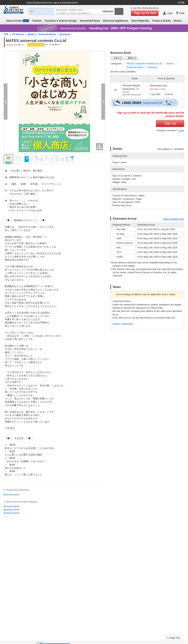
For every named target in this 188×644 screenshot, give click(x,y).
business (14, 495)
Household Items (90, 21)
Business (65, 34)
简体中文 (118, 58)
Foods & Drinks (162, 21)
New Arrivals (18, 21)
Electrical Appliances (116, 21)
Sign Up (170, 123)
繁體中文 (132, 58)
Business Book (12, 506)
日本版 (181, 3)
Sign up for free (145, 13)
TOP (6, 34)
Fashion (37, 21)
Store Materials (140, 21)
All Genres (18, 34)
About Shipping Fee (174, 219)
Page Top (175, 638)
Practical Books (47, 34)
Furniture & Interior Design (61, 21)
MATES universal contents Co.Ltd (145, 64)
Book (6, 495)
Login (181, 130)
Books (178, 21)
